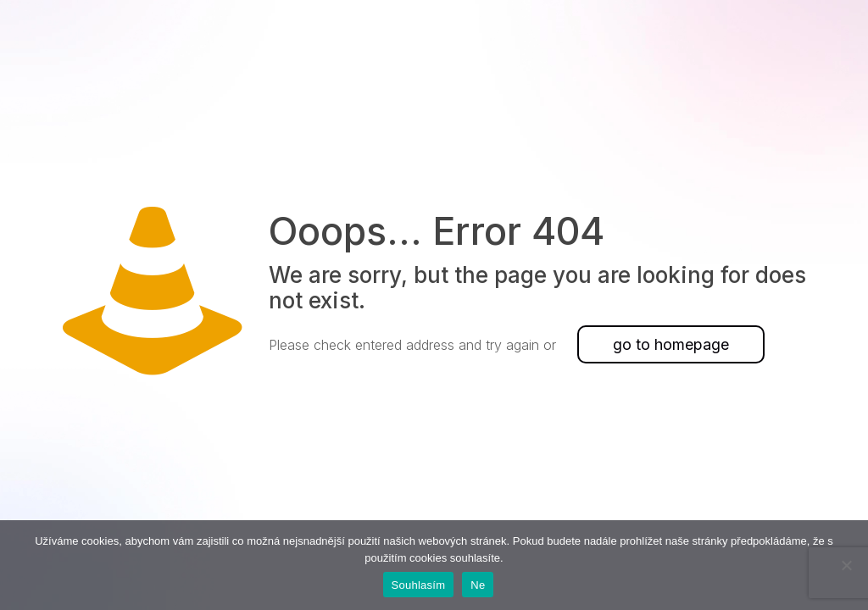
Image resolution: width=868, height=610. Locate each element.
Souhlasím (419, 585)
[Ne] (847, 565)
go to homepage (671, 344)
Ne (478, 585)
